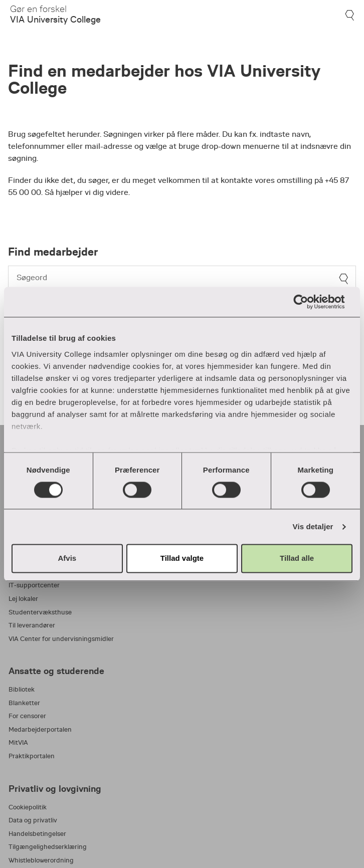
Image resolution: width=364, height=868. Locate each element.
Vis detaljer (313, 526)
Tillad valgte (182, 559)
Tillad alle (297, 559)
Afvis (67, 559)
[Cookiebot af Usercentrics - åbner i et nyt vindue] (309, 302)
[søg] (343, 279)
